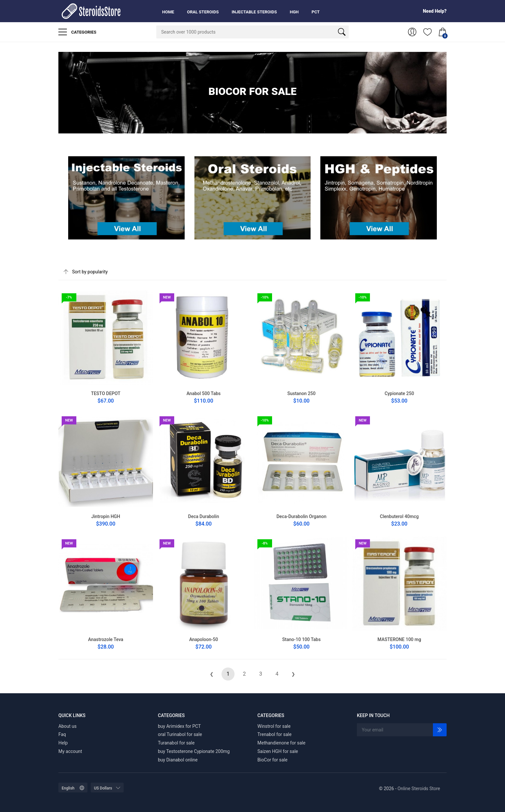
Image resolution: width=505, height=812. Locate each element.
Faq (62, 734)
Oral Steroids (203, 12)
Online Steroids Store (419, 789)
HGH (294, 12)
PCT (316, 12)
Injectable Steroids (254, 12)
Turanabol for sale (176, 743)
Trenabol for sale (275, 734)
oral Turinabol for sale (180, 734)
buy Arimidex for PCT (179, 726)
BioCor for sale (272, 760)
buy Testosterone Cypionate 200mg (194, 751)
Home (168, 12)
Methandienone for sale (281, 743)
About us (68, 726)
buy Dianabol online (178, 760)
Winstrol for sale (274, 726)
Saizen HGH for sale (278, 751)
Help (63, 743)
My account (70, 751)
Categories (77, 32)
